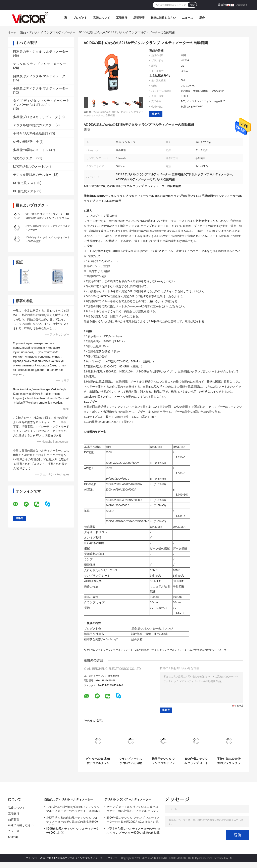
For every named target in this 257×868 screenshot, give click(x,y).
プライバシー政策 (35, 858)
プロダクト (80, 18)
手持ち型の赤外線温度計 (31, 133)
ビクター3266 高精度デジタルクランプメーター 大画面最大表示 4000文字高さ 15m (98, 761)
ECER (231, 858)
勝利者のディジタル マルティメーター (41, 52)
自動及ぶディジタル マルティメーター (41, 76)
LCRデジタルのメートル (30, 166)
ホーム (12, 32)
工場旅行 (122, 18)
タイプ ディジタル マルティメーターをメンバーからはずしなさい (41, 103)
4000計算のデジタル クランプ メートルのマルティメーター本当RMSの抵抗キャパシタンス (196, 761)
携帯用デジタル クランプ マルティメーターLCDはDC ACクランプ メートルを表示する (163, 761)
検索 (192, 5)
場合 (202, 18)
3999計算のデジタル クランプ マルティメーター (163, 650)
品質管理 (139, 18)
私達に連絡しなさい (163, 18)
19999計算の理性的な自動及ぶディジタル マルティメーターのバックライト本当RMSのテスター (73, 809)
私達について (102, 18)
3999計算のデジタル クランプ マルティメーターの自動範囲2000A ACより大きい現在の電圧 (133, 820)
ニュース (188, 18)
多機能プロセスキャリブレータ (36, 117)
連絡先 (156, 114)
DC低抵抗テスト (25, 183)
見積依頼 (223, 5)
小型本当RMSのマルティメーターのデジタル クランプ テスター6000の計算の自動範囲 (133, 831)
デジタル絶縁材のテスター (32, 175)
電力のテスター (24, 158)
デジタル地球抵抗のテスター (34, 125)
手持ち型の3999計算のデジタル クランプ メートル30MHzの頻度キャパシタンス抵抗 (229, 761)
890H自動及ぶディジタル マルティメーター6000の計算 (73, 831)
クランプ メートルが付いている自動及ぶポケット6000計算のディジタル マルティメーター (131, 761)
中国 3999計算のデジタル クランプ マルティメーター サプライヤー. (84, 858)
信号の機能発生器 (26, 142)
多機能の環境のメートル (31, 150)
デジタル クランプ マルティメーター (52, 32)
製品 (23, 32)
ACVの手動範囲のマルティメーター (209, 650)
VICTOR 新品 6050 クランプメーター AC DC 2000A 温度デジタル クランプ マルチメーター (47, 218)
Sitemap (13, 837)
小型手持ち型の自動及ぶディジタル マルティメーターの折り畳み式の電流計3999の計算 (72, 820)
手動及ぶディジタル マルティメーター (41, 88)
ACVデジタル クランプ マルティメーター (113, 650)
